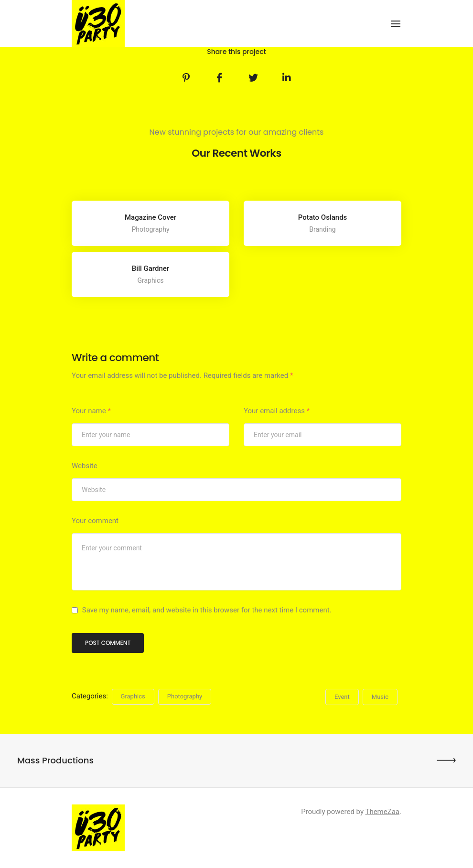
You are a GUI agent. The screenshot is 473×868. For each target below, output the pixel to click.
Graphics (133, 696)
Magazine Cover (150, 217)
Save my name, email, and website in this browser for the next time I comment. (207, 610)
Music (380, 697)
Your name (91, 411)
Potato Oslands (323, 217)
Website (85, 466)
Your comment (95, 521)
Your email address (277, 411)
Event (342, 697)
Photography (185, 696)
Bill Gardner (150, 268)
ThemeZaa (382, 812)
